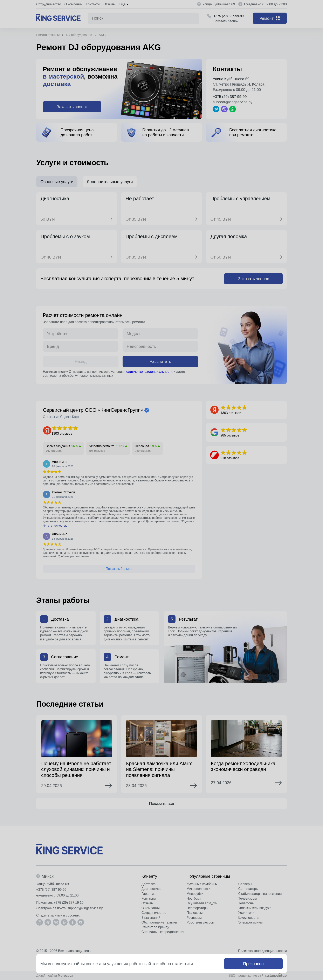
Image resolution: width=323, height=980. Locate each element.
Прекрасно (253, 964)
